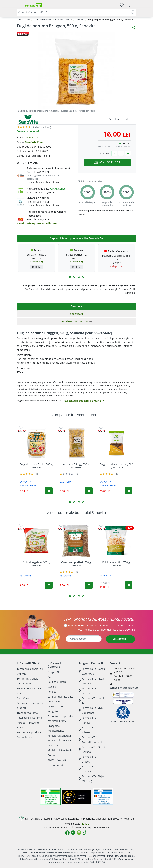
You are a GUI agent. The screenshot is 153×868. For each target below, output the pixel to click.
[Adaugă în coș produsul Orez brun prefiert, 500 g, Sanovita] (89, 585)
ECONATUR (66, 482)
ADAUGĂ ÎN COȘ (107, 162)
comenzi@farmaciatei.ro (124, 688)
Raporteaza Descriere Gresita (84, 401)
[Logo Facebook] (67, 833)
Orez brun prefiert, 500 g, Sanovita (76, 564)
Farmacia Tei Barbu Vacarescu (92, 671)
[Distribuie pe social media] (134, 28)
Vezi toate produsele (122, 119)
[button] (70, 277)
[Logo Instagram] (79, 833)
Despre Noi (54, 672)
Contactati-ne (25, 737)
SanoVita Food (34, 142)
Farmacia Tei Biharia (88, 730)
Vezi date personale (107, 629)
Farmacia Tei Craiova (88, 769)
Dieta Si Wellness (43, 20)
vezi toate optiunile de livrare (37, 223)
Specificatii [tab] (76, 314)
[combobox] (77, 12)
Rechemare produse (29, 732)
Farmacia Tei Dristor (88, 691)
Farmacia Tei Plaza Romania (91, 681)
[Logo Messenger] (73, 833)
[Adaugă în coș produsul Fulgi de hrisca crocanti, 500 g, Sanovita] (129, 491)
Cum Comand (25, 698)
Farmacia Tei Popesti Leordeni (90, 740)
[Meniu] (20, 5)
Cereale (80, 20)
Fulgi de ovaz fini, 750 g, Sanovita (116, 564)
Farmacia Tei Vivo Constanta (91, 710)
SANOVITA (32, 137)
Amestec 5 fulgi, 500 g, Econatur (76, 466)
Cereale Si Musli (64, 20)
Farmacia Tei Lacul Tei (91, 701)
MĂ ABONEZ (120, 639)
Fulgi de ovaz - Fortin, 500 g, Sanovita (36, 466)
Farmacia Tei (23, 20)
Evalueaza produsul (28, 131)
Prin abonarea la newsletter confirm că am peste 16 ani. (102, 625)
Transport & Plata (27, 713)
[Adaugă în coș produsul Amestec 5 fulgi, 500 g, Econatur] (89, 491)
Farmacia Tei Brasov (88, 759)
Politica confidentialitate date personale (61, 696)
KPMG (86, 824)
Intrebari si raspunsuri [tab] (76, 321)
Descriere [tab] (76, 306)
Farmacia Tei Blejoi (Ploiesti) (92, 779)
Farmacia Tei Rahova (88, 720)
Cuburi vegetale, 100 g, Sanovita (36, 564)
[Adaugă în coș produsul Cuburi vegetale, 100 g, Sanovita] (49, 585)
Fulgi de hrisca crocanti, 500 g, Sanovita (116, 466)
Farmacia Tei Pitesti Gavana (92, 749)
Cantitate (103, 153)
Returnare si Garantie (30, 718)
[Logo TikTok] (85, 833)
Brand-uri (22, 727)
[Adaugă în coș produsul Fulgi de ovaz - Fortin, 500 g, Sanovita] (49, 491)
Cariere (52, 677)
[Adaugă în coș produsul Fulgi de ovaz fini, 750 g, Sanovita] (129, 585)
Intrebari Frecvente (28, 723)
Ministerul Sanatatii (59, 736)
